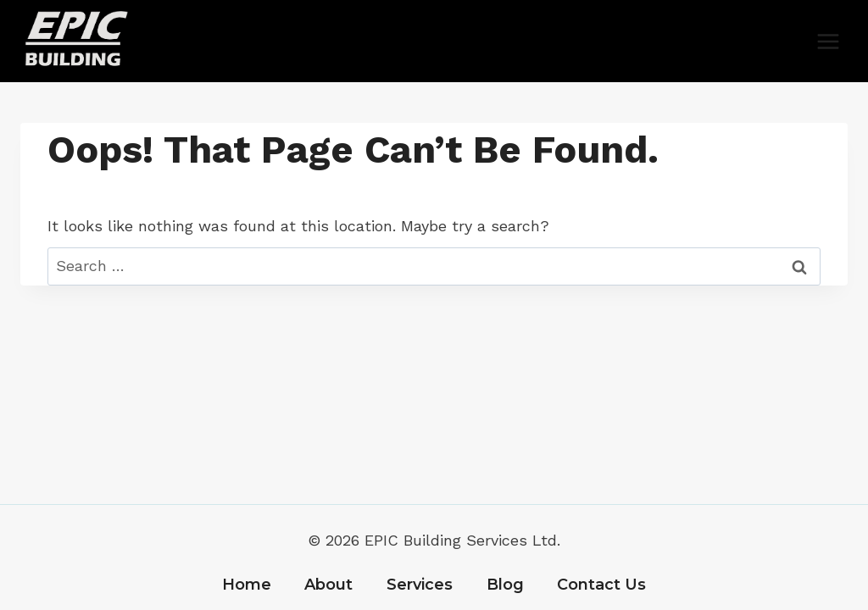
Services (420, 585)
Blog (505, 585)
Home (247, 585)
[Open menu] (828, 41)
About (328, 585)
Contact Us (601, 585)
